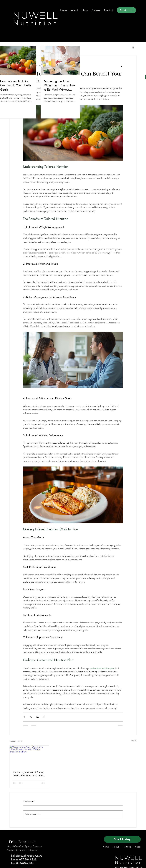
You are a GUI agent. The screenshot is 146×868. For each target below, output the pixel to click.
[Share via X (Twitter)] (31, 717)
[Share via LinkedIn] (38, 717)
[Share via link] (44, 717)
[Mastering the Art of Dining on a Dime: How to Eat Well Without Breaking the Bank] (29, 757)
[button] (133, 47)
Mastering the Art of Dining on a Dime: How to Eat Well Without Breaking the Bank (29, 774)
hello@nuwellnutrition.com (26, 856)
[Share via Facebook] (24, 717)
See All (134, 740)
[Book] (126, 10)
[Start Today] (122, 839)
